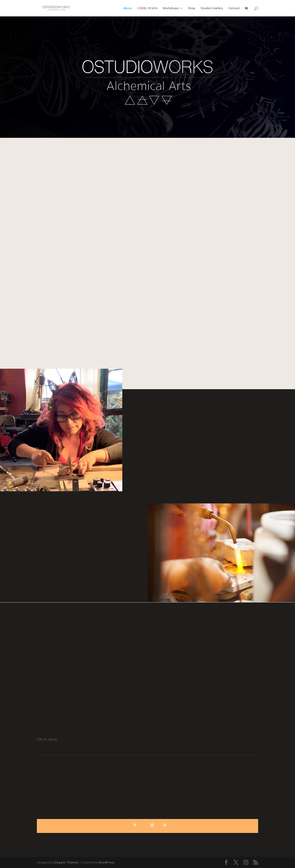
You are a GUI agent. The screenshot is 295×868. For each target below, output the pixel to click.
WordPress (106, 862)
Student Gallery (212, 8)
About (128, 8)
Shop (192, 8)
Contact (234, 8)
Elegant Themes (66, 862)
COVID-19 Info (147, 8)
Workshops (171, 8)
